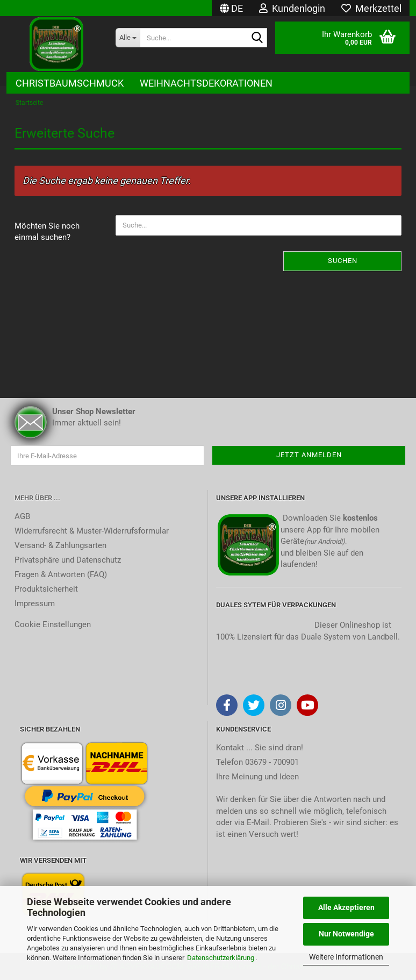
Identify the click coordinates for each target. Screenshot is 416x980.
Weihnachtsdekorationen (206, 83)
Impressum (35, 603)
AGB (22, 516)
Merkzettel (371, 8)
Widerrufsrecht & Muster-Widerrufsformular (92, 531)
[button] (231, 8)
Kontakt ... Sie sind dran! (260, 748)
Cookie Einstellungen (53, 624)
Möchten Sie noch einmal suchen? (47, 232)
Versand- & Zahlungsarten (60, 545)
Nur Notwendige (346, 934)
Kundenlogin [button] (292, 8)
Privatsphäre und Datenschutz (68, 560)
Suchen (343, 261)
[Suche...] (128, 38)
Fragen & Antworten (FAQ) (61, 574)
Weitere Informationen (346, 957)
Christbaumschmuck (70, 83)
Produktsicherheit (46, 589)
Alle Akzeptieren (346, 907)
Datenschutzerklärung (221, 958)
